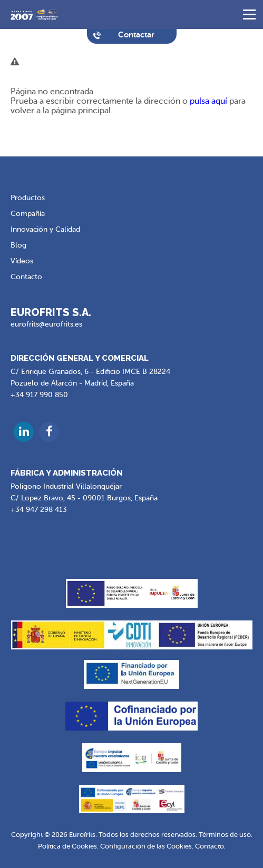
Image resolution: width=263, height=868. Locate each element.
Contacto (26, 277)
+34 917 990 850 (39, 395)
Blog (18, 245)
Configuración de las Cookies (146, 846)
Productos (28, 198)
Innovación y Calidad (45, 229)
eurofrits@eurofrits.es (46, 324)
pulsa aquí (208, 101)
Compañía (28, 214)
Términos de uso (225, 835)
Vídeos (22, 261)
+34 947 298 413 (39, 510)
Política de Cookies (67, 846)
